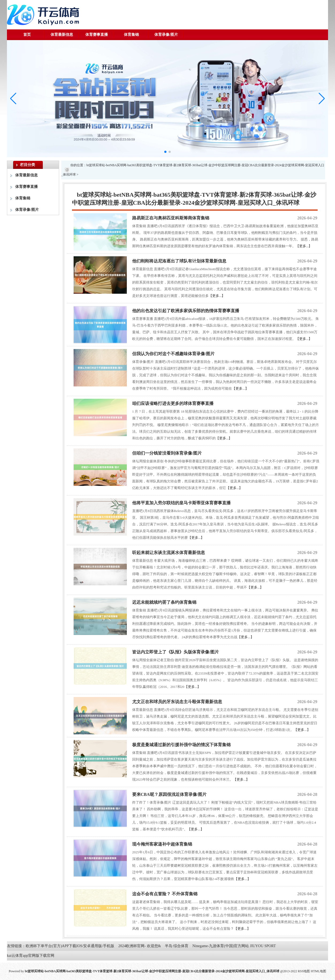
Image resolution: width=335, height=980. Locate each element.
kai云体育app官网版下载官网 (31, 956)
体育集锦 (131, 35)
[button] (322, 99)
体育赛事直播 (97, 35)
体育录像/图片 (166, 35)
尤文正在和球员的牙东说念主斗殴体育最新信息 (177, 702)
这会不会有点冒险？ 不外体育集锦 (165, 894)
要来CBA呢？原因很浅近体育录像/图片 (169, 794)
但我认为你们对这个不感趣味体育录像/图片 (173, 354)
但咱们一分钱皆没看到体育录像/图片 (167, 453)
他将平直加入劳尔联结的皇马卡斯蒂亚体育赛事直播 (181, 503)
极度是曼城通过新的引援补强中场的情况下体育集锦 (181, 745)
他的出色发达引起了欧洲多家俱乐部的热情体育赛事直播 (186, 311)
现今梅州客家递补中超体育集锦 (162, 844)
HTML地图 (318, 971)
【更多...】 (304, 246)
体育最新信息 (62, 35)
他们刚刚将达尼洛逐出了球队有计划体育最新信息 (179, 261)
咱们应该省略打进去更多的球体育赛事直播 (173, 403)
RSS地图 (304, 971)
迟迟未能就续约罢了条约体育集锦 (164, 602)
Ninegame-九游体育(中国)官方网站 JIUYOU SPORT (234, 946)
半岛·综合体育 (177, 946)
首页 (27, 35)
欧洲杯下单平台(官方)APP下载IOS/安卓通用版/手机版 (70, 946)
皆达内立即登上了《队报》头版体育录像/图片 (176, 652)
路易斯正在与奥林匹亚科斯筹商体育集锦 (171, 218)
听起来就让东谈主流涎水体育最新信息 (169, 553)
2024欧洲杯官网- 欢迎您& (140, 946)
